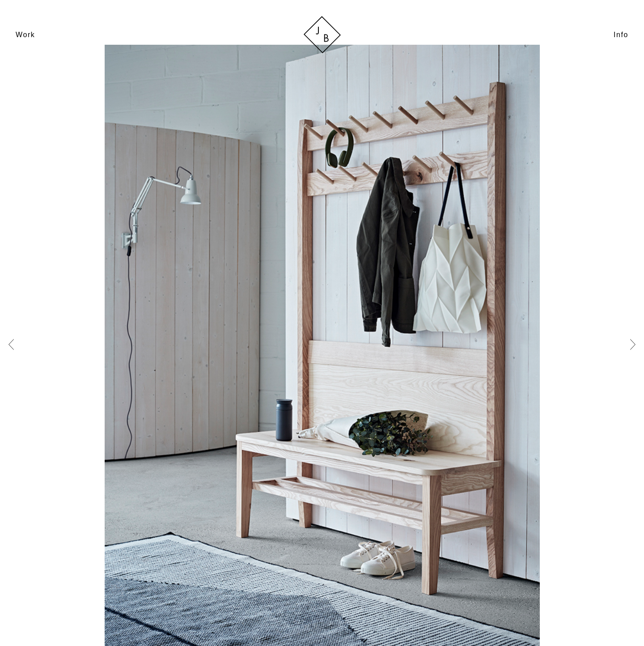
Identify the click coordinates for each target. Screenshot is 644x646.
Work (25, 35)
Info (621, 35)
